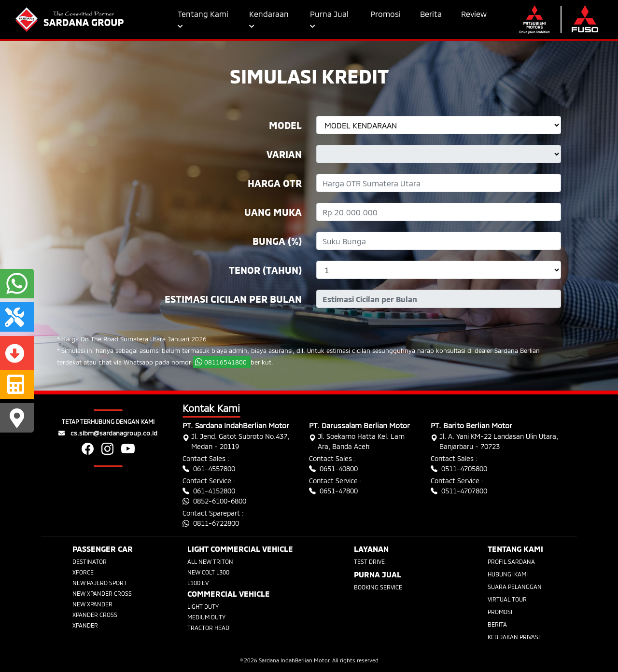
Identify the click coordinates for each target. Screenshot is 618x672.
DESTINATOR (90, 561)
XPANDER (85, 625)
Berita (431, 14)
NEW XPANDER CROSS (102, 593)
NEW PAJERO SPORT (100, 583)
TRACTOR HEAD (208, 628)
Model (285, 125)
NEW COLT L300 (208, 572)
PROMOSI (500, 612)
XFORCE (83, 572)
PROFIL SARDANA (511, 561)
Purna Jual (329, 19)
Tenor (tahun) (265, 270)
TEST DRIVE (369, 561)
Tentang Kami (203, 19)
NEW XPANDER (92, 604)
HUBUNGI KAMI (508, 574)
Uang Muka (273, 212)
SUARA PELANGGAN (515, 587)
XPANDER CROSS (95, 615)
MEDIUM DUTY (206, 617)
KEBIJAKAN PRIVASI (514, 637)
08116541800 (222, 362)
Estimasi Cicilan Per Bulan (233, 299)
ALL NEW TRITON (210, 561)
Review (474, 14)
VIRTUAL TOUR (507, 599)
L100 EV (198, 583)
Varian (284, 154)
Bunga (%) (277, 241)
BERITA (497, 624)
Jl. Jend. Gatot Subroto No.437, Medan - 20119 (236, 441)
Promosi (386, 14)
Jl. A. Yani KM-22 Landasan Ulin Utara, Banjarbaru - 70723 (494, 441)
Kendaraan (269, 19)
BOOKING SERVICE (378, 587)
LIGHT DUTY (203, 606)
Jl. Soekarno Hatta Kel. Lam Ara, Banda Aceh (357, 441)
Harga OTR (275, 183)
